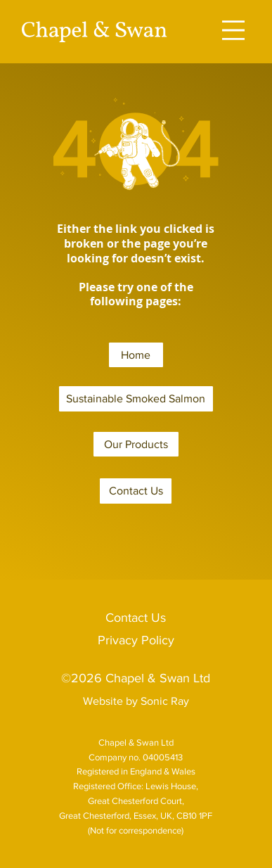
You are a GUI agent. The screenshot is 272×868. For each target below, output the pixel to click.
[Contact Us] (136, 491)
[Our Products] (136, 445)
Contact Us (136, 618)
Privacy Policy (136, 640)
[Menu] (233, 30)
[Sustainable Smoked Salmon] (136, 399)
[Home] (136, 355)
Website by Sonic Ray (136, 701)
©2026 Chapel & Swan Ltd (136, 678)
